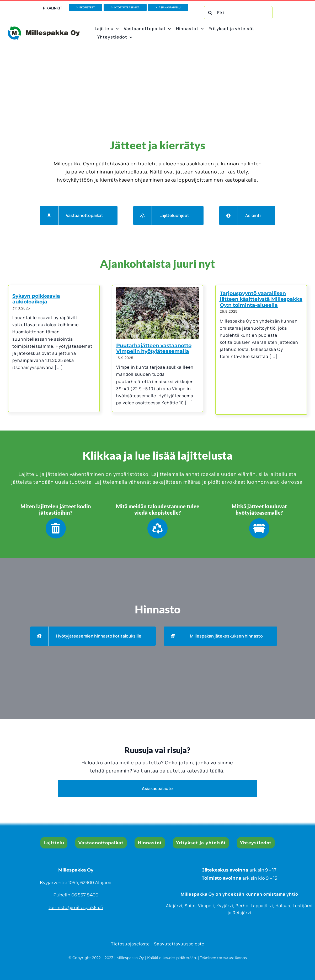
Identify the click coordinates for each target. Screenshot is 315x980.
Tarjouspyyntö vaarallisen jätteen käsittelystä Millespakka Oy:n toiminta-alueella (261, 299)
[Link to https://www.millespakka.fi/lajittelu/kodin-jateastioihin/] (56, 528)
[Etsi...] (238, 13)
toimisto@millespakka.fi (76, 907)
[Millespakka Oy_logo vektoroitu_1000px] (44, 28)
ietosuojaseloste (132, 944)
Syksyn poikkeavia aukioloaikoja (36, 299)
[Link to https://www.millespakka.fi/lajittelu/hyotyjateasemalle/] (259, 528)
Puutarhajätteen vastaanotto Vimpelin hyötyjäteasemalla (154, 348)
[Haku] (210, 13)
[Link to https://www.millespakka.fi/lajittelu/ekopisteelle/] (157, 528)
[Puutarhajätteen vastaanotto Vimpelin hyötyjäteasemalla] (158, 313)
